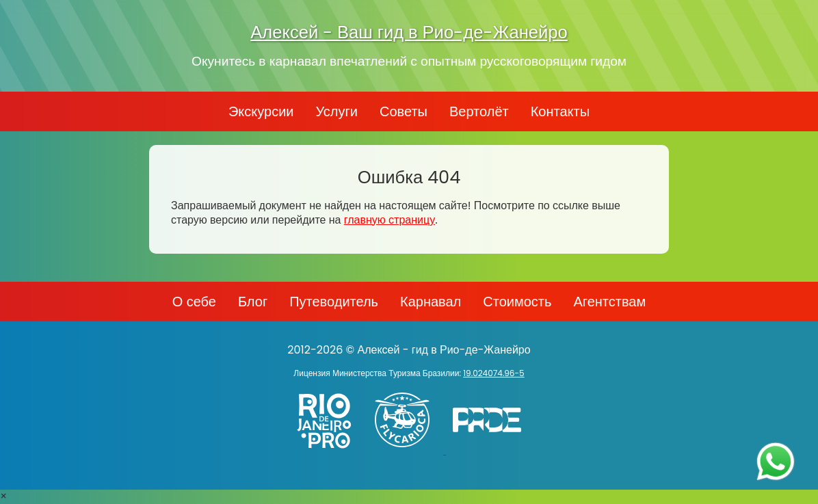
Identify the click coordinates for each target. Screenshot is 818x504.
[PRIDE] (490, 450)
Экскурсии (261, 111)
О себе (194, 302)
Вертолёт (479, 111)
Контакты (560, 111)
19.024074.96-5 (493, 373)
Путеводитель (334, 302)
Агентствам (609, 302)
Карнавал (431, 302)
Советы (404, 111)
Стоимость (517, 302)
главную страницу (390, 220)
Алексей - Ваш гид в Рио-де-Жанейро (409, 32)
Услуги (337, 111)
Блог (253, 302)
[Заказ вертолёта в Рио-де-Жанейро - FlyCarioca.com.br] (409, 450)
